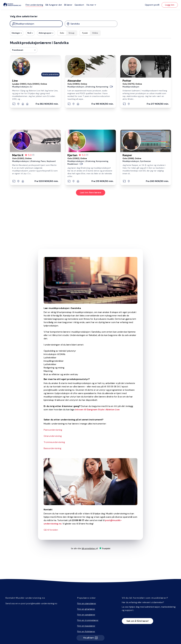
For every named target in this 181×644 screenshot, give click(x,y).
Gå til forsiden (51, 530)
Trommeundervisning (54, 442)
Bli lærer (68, 5)
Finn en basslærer (86, 626)
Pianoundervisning (53, 430)
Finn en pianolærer (87, 603)
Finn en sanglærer (86, 615)
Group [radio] (71, 33)
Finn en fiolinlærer (86, 631)
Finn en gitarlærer (86, 609)
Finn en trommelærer (88, 620)
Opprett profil (152, 5)
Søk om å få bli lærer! (137, 621)
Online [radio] (95, 33)
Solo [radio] (62, 33)
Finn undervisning (34, 5)
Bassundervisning (52, 448)
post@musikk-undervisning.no (42, 603)
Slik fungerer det (54, 5)
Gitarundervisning (53, 436)
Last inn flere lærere (91, 192)
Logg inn (170, 5)
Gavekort (79, 5)
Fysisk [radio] (85, 33)
